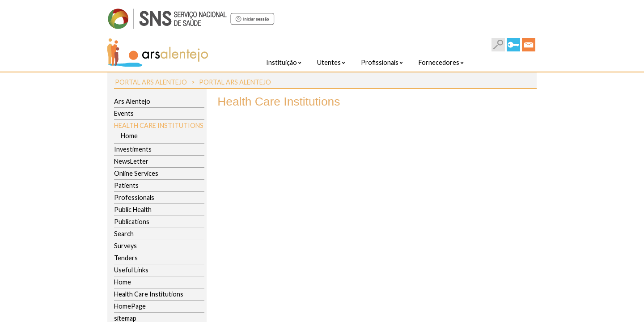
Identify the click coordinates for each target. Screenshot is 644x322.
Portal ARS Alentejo (151, 82)
